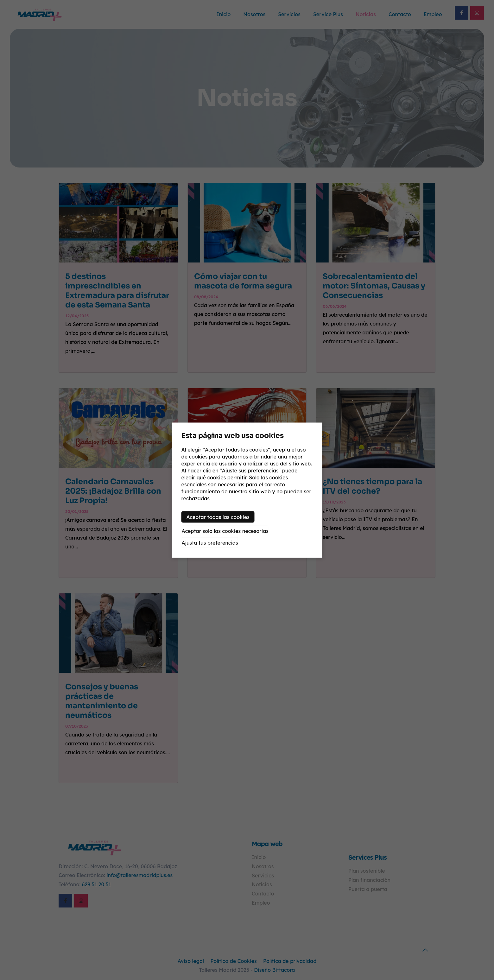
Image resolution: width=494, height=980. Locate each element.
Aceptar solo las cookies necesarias (225, 531)
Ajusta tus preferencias (210, 542)
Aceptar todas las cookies (218, 517)
